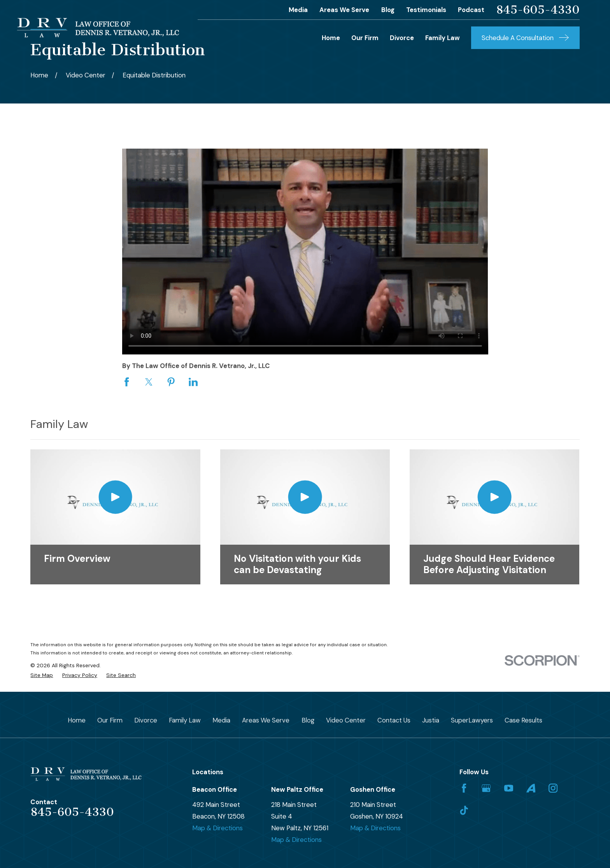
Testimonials (426, 10)
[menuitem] (42, 675)
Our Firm (110, 720)
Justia (431, 720)
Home (77, 720)
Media (298, 10)
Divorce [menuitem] (402, 38)
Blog (388, 10)
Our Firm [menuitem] (365, 38)
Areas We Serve (344, 10)
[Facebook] (464, 788)
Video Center (346, 720)
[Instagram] (553, 788)
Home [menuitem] (331, 38)
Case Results (523, 720)
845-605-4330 (538, 10)
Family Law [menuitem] (443, 38)
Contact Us (394, 720)
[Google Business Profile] (486, 788)
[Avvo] (531, 788)
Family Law (185, 720)
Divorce (146, 720)
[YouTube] (509, 788)
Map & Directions (217, 828)
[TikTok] (464, 810)
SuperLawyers (472, 720)
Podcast (471, 10)
